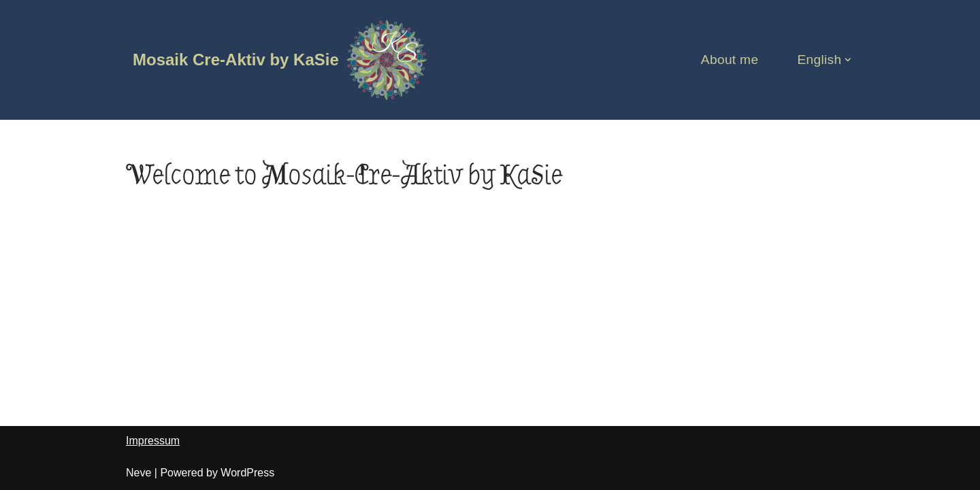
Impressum (153, 441)
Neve (138, 473)
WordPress (247, 473)
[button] (848, 60)
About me (730, 60)
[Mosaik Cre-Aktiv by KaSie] (281, 60)
